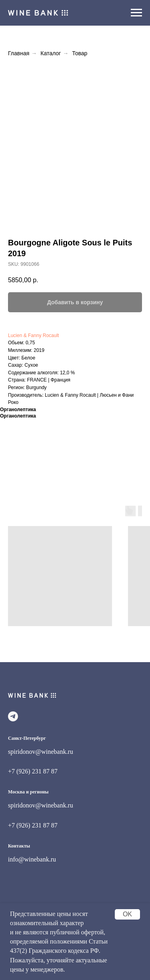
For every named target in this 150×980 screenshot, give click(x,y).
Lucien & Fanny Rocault (33, 335)
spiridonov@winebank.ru (41, 752)
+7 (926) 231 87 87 (33, 771)
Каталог (51, 53)
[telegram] (13, 716)
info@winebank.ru (32, 859)
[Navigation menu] (136, 13)
